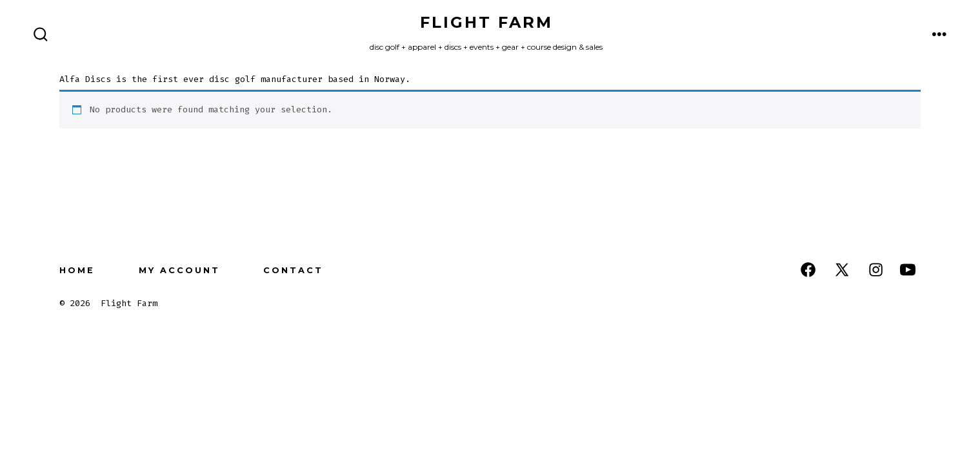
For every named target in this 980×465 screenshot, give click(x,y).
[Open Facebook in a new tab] (808, 270)
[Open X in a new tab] (842, 270)
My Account (179, 270)
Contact (293, 270)
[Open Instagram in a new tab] (876, 270)
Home (77, 270)
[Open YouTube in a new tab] (908, 270)
